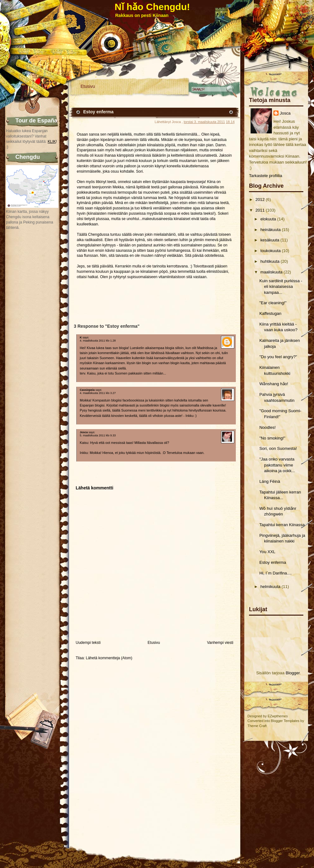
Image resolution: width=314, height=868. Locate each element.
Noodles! (268, 427)
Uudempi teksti (88, 643)
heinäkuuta (271, 230)
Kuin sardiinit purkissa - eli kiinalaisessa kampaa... (281, 287)
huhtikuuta (270, 261)
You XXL (267, 552)
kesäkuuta (270, 240)
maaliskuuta (271, 272)
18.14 (230, 122)
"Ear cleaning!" (273, 303)
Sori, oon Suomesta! (278, 448)
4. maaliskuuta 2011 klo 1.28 (98, 341)
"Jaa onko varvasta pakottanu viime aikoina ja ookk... (277, 465)
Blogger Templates (285, 721)
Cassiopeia (87, 390)
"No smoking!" (272, 438)
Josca (285, 113)
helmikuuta (270, 587)
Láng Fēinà (270, 481)
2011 (260, 210)
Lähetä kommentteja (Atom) (109, 658)
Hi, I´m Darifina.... (276, 573)
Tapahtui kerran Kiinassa (282, 525)
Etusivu (88, 86)
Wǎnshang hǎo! (274, 384)
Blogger (293, 673)
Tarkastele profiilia (266, 176)
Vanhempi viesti (220, 643)
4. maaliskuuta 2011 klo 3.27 (98, 393)
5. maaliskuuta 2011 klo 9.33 (98, 435)
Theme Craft (257, 726)
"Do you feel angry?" (278, 357)
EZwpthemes (278, 716)
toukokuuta (271, 251)
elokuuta (268, 219)
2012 (260, 199)
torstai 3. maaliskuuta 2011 (204, 122)
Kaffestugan (270, 313)
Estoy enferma (273, 562)
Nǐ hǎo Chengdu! (152, 7)
